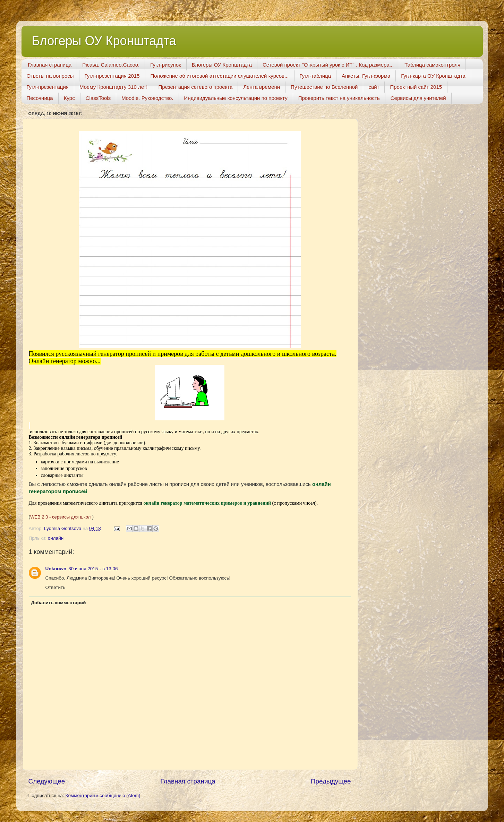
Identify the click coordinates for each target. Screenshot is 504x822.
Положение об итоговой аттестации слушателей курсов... (220, 76)
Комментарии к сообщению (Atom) (103, 795)
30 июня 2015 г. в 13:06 (93, 569)
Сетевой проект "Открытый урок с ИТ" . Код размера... (328, 65)
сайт (374, 87)
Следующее (47, 781)
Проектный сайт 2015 (416, 87)
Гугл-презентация (48, 87)
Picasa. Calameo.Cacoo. (111, 65)
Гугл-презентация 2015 (112, 76)
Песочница (40, 98)
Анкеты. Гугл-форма (366, 76)
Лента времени (262, 87)
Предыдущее (331, 781)
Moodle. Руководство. (147, 98)
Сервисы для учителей (418, 98)
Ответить (55, 587)
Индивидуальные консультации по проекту (236, 98)
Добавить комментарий (58, 603)
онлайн (56, 538)
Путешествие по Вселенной (324, 87)
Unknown (56, 569)
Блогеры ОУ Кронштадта (104, 41)
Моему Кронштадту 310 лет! (114, 87)
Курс (69, 98)
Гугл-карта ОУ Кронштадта (433, 76)
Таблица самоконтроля (432, 65)
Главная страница (50, 65)
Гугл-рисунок (165, 65)
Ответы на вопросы (50, 76)
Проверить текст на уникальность (339, 98)
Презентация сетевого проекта (196, 87)
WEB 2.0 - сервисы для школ (60, 517)
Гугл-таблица (315, 76)
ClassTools (98, 98)
